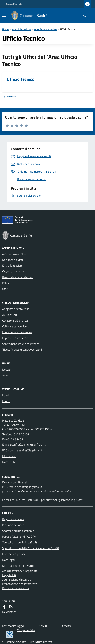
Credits (66, 626)
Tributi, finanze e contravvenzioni (22, 350)
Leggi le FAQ (10, 575)
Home (5, 29)
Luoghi (6, 395)
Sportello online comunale (18, 531)
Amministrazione (21, 29)
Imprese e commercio (15, 338)
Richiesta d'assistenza (15, 588)
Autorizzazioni (11, 315)
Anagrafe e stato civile (16, 309)
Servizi (43, 626)
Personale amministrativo (18, 277)
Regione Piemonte (14, 4)
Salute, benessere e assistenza (21, 344)
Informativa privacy (14, 554)
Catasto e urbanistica (15, 320)
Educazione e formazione (17, 332)
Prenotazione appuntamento (20, 584)
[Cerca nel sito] (84, 16)
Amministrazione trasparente (20, 571)
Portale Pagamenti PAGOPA (19, 537)
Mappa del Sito (26, 630)
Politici (6, 283)
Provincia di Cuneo (13, 525)
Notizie (6, 370)
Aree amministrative (14, 254)
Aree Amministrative (45, 29)
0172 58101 (21, 434)
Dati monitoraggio (13, 626)
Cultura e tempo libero (16, 326)
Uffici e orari (9, 456)
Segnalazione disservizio (17, 579)
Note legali (9, 560)
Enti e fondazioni (12, 266)
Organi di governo (13, 271)
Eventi (6, 401)
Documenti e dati (12, 260)
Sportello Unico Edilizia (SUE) (20, 542)
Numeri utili (9, 462)
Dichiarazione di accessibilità (19, 566)
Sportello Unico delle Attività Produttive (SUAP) (31, 548)
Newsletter (9, 612)
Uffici (5, 289)
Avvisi (6, 375)
